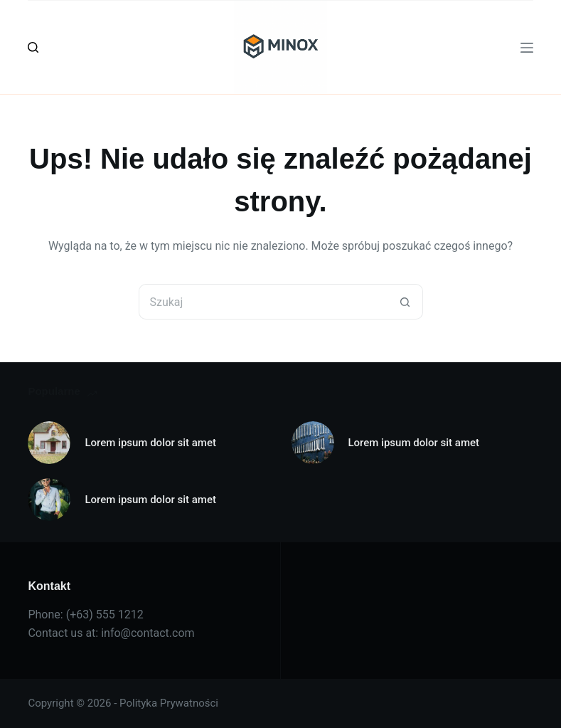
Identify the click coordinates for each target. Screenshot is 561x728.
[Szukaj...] (263, 302)
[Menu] (527, 48)
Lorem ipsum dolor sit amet (150, 443)
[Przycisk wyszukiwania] (405, 302)
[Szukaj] (33, 47)
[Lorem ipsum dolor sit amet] (49, 443)
